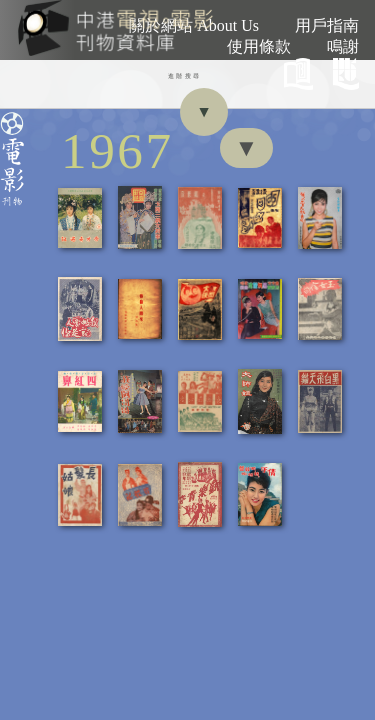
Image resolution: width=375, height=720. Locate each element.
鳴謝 (343, 46)
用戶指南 (327, 25)
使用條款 (259, 46)
